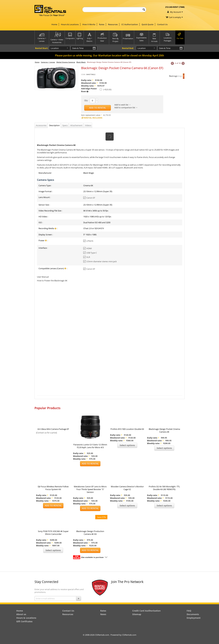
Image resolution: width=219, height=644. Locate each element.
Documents (193, 614)
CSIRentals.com (129, 635)
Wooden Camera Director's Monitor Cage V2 (127, 488)
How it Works (89, 24)
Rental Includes (92, 118)
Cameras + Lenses (48, 62)
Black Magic (81, 62)
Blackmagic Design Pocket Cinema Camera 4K (164, 430)
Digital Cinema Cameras (66, 62)
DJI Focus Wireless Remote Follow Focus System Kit (53, 488)
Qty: (86, 100)
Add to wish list (121, 105)
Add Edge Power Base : (89, 90)
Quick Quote (148, 24)
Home (54, 24)
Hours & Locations (70, 24)
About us (21, 614)
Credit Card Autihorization (146, 611)
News (103, 614)
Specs (65, 125)
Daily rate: (87, 80)
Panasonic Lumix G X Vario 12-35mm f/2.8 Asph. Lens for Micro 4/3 (90, 446)
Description (54, 125)
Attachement (76, 125)
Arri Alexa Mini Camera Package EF (53, 429)
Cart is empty (176, 17)
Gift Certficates (24, 621)
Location (55, 48)
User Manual (43, 277)
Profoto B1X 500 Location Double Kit (127, 429)
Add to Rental (98, 108)
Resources (113, 24)
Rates (102, 24)
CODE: (83, 74)
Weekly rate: (88, 86)
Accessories (41, 125)
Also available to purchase (92, 557)
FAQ (189, 611)
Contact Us (162, 24)
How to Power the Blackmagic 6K (52, 281)
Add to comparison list (125, 107)
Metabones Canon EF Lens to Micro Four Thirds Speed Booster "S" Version (90, 489)
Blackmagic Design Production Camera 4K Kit (90, 533)
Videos (88, 125)
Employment (194, 618)
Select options (127, 445)
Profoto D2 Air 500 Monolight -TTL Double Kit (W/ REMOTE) (164, 488)
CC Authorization (130, 24)
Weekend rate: (89, 83)
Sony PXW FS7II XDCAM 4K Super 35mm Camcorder (53, 533)
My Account (176, 12)
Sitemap (137, 614)
